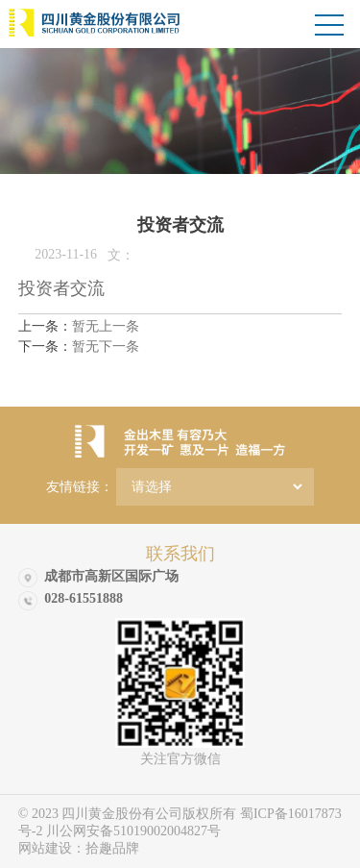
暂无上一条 (79, 326)
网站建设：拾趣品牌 (79, 848)
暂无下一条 (79, 347)
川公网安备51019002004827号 (133, 831)
